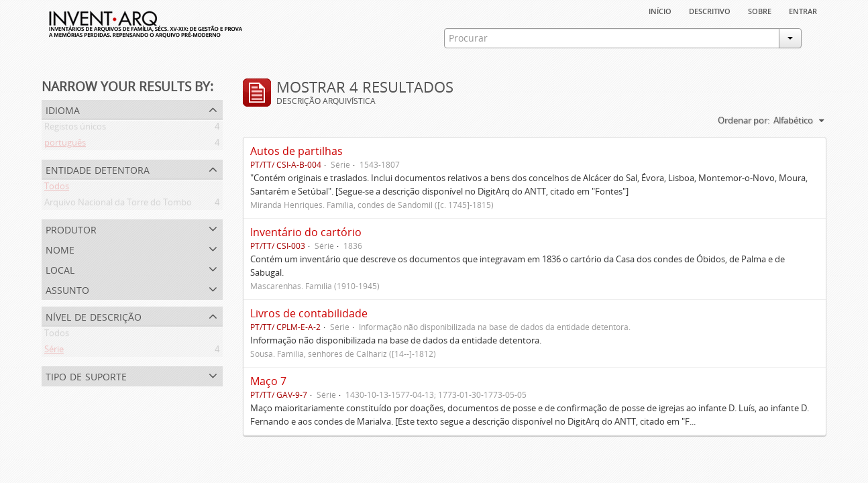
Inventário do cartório (306, 232)
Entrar (803, 10)
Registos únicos (75, 129)
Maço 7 (268, 381)
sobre (760, 10)
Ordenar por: (744, 120)
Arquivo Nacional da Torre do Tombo (118, 205)
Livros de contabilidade (309, 313)
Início (660, 10)
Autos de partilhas (296, 151)
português (65, 145)
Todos (57, 189)
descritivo (710, 10)
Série (54, 352)
